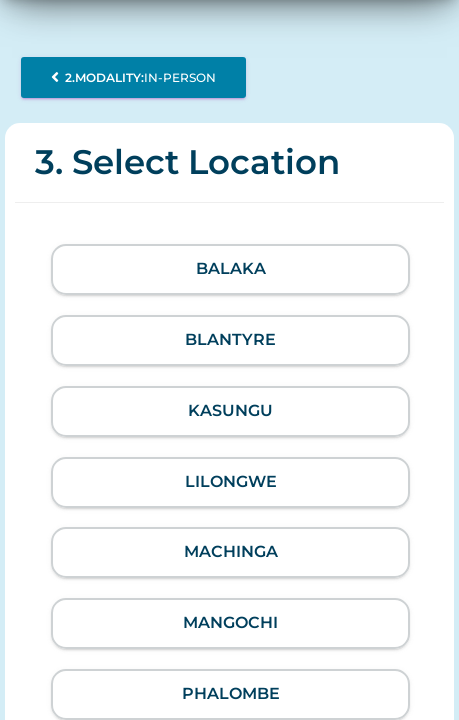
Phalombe (231, 693)
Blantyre (230, 339)
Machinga (231, 551)
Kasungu (230, 410)
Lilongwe (231, 481)
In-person (133, 77)
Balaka (231, 268)
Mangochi (230, 622)
